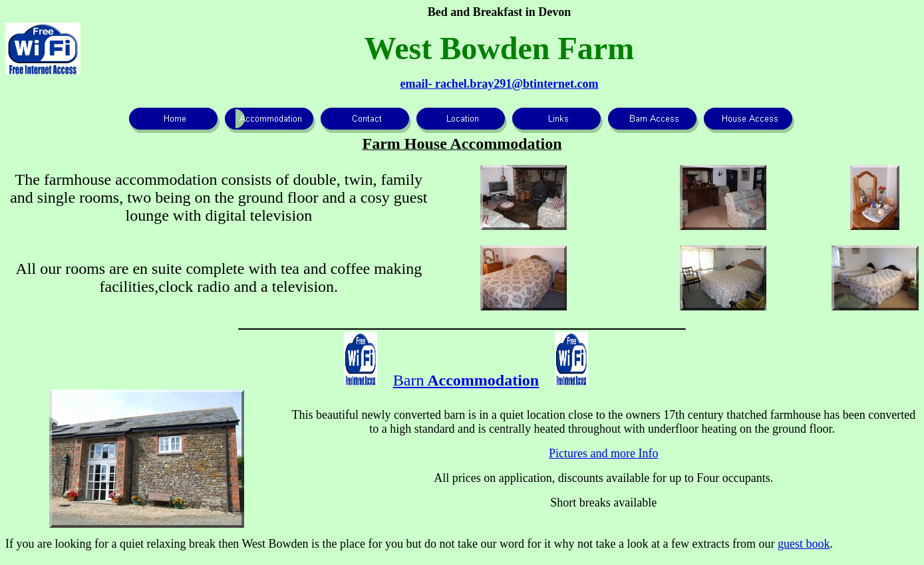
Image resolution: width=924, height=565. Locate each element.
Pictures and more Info (603, 453)
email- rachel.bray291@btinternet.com (499, 84)
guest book (804, 544)
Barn (466, 380)
